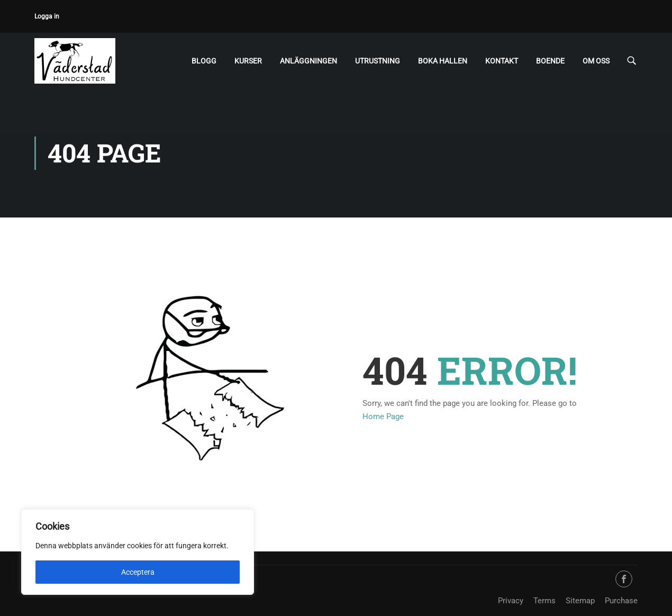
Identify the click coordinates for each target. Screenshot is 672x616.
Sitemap (580, 601)
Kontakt (502, 61)
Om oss (596, 61)
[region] (138, 552)
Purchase (621, 601)
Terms (544, 601)
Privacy (511, 601)
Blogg (204, 61)
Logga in (47, 16)
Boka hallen (443, 61)
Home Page (383, 416)
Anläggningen (308, 61)
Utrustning (378, 61)
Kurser (248, 61)
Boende (550, 61)
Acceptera (138, 572)
